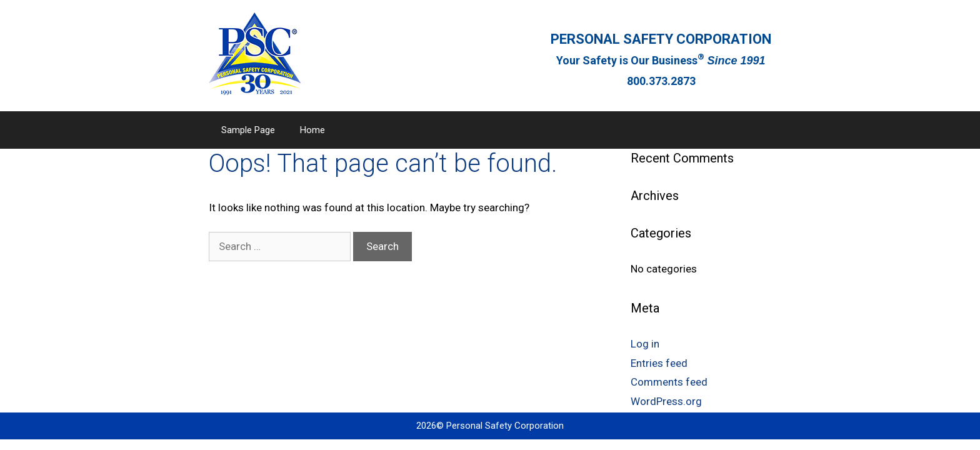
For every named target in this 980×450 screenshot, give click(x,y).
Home (312, 130)
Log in (645, 344)
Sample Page (248, 130)
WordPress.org (666, 401)
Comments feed (669, 382)
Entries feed (659, 363)
